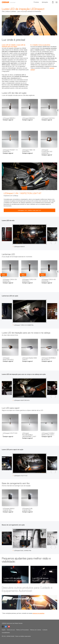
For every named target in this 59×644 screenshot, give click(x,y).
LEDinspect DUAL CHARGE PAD (22, 550)
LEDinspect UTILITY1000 (20, 476)
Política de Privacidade (22, 630)
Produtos (36, 2)
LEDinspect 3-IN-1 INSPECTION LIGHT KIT (30, 210)
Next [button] (58, 110)
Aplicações (45, 2)
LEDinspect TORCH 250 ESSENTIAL (23, 325)
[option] (29, 25)
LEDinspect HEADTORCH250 (21, 400)
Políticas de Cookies (36, 630)
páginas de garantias (38, 613)
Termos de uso (11, 630)
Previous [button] (1, 110)
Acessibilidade (6, 633)
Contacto (45, 630)
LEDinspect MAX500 (19, 247)
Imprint (4, 630)
